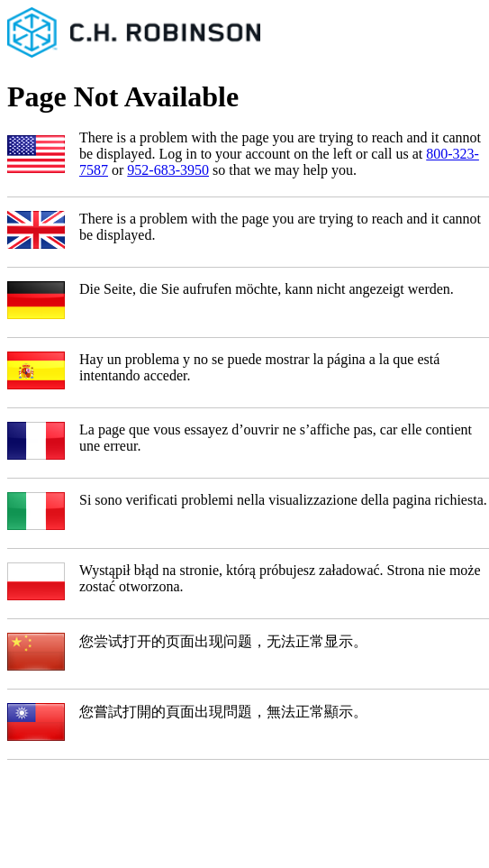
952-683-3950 (168, 170)
